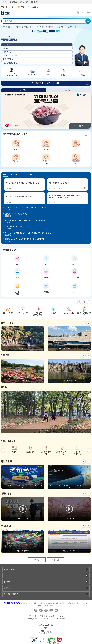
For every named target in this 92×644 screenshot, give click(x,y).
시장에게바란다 (7, 52)
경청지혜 (5, 48)
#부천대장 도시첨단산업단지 (44, 27)
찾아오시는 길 (82, 603)
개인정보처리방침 (12, 603)
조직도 (40, 606)
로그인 (37, 560)
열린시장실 (6, 45)
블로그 (36, 610)
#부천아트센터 (7, 27)
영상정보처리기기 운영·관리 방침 (35, 603)
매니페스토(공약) (8, 59)
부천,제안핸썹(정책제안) (10, 63)
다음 (82, 126)
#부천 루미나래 (72, 27)
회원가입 (55, 560)
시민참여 (24, 90)
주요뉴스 (68, 90)
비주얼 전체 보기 (88, 126)
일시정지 (84, 302)
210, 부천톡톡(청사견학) (10, 56)
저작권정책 (71, 603)
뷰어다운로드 (49, 606)
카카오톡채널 (46, 610)
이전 (78, 126)
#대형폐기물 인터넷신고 (23, 27)
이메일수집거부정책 (57, 603)
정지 (80, 126)
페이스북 (41, 610)
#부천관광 (60, 27)
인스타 (51, 610)
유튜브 (56, 610)
